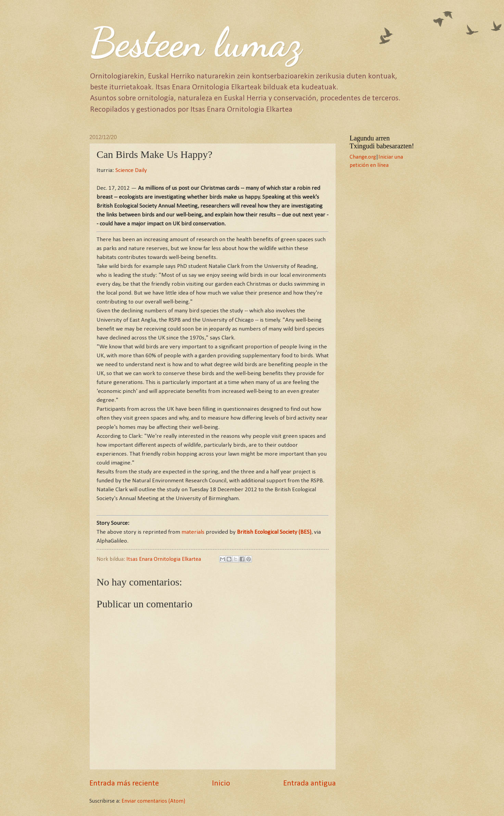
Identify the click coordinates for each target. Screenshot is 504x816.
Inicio (221, 784)
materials (193, 532)
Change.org (363, 157)
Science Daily (131, 170)
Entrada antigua (310, 784)
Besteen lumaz (196, 42)
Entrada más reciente (124, 784)
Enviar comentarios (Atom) (153, 801)
